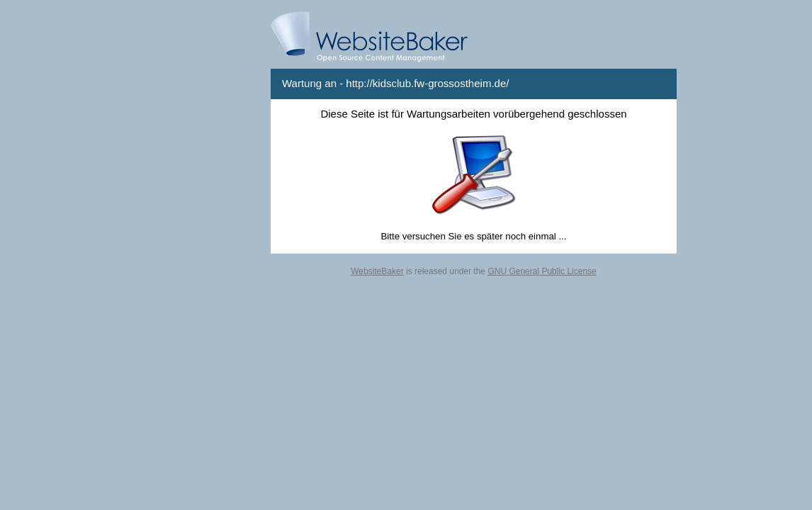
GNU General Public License (542, 271)
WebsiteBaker (377, 271)
